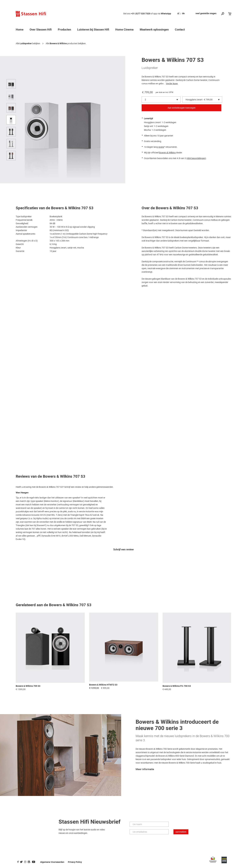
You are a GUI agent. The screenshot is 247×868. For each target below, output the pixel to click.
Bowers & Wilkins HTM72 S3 (103, 685)
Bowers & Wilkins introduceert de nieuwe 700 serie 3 (177, 725)
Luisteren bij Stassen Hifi (93, 30)
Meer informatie (145, 769)
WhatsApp (166, 14)
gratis (161, 147)
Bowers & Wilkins (58, 44)
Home (20, 30)
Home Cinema (124, 30)
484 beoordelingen (196, 158)
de (183, 14)
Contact (180, 30)
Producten (64, 30)
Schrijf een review (123, 550)
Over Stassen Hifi (41, 30)
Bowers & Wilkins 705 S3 (28, 686)
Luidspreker (26, 44)
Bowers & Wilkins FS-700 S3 (177, 686)
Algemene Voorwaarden (52, 862)
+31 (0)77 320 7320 (141, 14)
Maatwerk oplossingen (154, 30)
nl (178, 14)
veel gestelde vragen (206, 13)
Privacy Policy (75, 862)
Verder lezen (172, 84)
